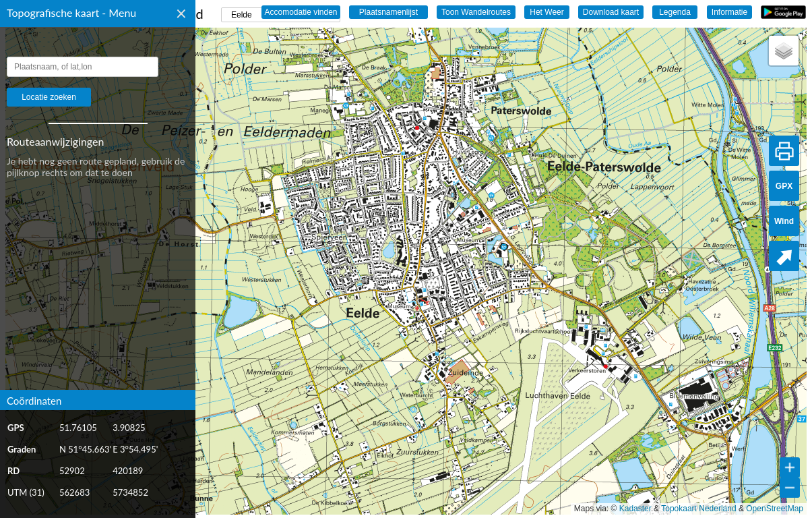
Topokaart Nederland (698, 509)
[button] (784, 51)
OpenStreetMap (775, 509)
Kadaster (635, 509)
